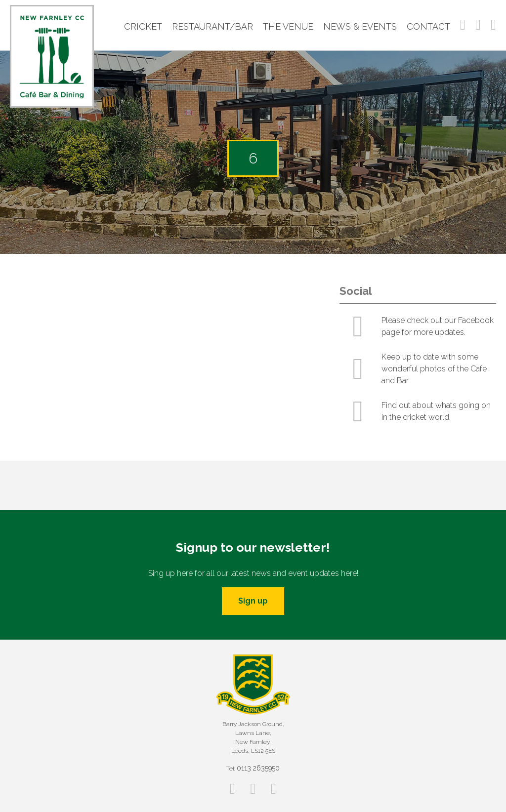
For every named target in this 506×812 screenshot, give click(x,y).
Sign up (253, 601)
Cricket (143, 26)
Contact (428, 26)
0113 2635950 (258, 768)
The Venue (288, 26)
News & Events (360, 26)
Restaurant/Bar (212, 26)
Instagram (478, 25)
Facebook (463, 25)
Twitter (493, 25)
